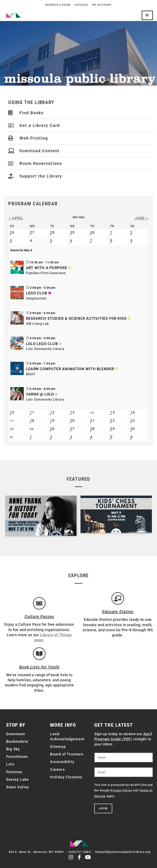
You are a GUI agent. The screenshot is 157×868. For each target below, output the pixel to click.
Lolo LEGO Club (42, 344)
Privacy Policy (121, 791)
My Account (102, 5)
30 (92, 232)
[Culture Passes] (39, 603)
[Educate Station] (118, 599)
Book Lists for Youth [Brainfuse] (39, 667)
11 (32, 412)
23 (133, 421)
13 (72, 412)
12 (52, 412)
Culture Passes (39, 617)
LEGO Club (37, 293)
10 (12, 412)
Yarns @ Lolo (40, 394)
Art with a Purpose (47, 268)
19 (52, 421)
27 (32, 232)
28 (52, 232)
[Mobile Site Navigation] (147, 15)
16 (133, 412)
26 (12, 232)
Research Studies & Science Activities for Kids (76, 318)
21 (92, 421)
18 (32, 421)
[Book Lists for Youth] (39, 654)
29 (72, 232)
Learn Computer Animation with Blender (70, 369)
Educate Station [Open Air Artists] (118, 612)
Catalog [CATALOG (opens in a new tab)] (81, 5)
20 (72, 421)
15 (112, 412)
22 (112, 421)
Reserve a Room (58, 5)
